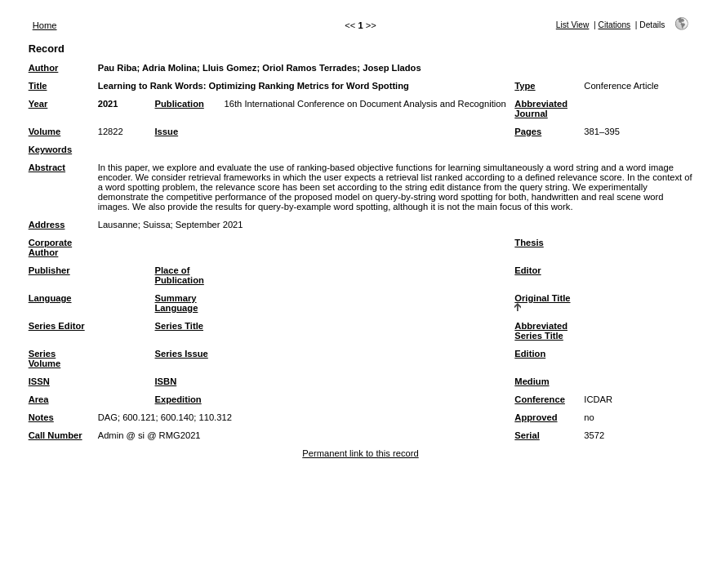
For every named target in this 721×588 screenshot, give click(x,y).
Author (44, 68)
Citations (615, 25)
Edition (530, 354)
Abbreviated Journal (541, 109)
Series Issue (182, 354)
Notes (41, 417)
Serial (527, 435)
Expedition (178, 399)
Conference (540, 399)
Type (525, 86)
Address (47, 225)
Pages (528, 131)
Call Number (56, 435)
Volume (45, 131)
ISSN (39, 381)
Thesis (529, 243)
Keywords (50, 149)
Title (38, 86)
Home (45, 25)
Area (39, 399)
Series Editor (57, 326)
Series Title (180, 326)
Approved (536, 417)
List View (573, 25)
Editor (527, 270)
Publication (180, 104)
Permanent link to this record (360, 453)
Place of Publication (180, 275)
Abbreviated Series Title (541, 331)
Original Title (542, 298)
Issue (167, 131)
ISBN (166, 381)
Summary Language (177, 303)
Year (38, 104)
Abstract (47, 167)
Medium (532, 381)
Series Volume (45, 359)
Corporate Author (50, 247)
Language (50, 298)
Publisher (49, 270)
